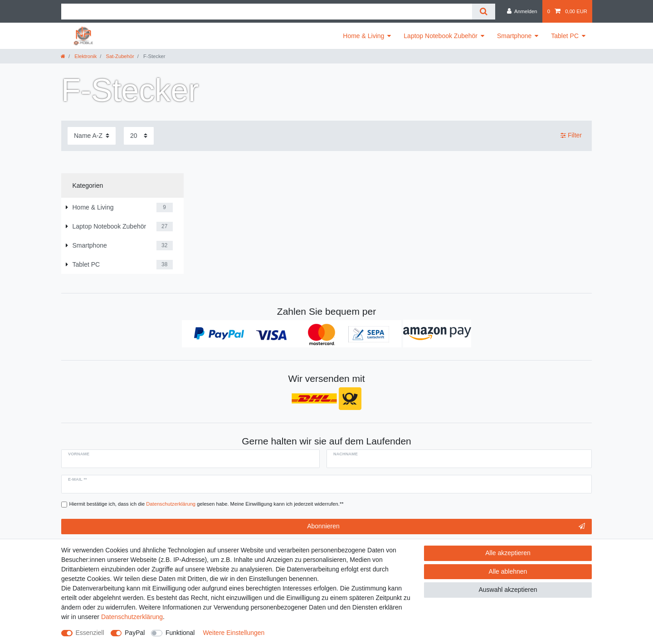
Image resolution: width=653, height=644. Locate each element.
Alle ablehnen (508, 571)
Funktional (180, 633)
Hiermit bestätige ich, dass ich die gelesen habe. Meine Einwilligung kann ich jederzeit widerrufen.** (207, 504)
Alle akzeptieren (508, 553)
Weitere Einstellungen (234, 633)
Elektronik (85, 56)
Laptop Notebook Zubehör (441, 36)
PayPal (135, 633)
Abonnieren (446, 527)
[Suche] (484, 12)
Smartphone (514, 36)
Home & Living (363, 36)
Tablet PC (565, 36)
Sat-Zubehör (119, 56)
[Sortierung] (92, 136)
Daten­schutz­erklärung (132, 617)
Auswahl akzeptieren (508, 590)
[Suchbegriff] (267, 12)
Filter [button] (571, 136)
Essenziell (90, 633)
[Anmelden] (522, 11)
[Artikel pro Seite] (139, 136)
